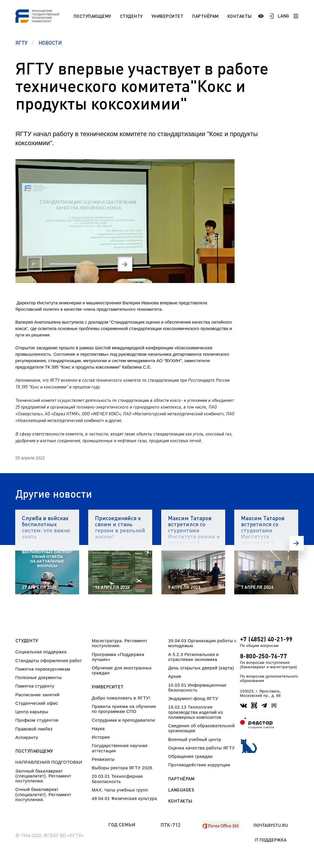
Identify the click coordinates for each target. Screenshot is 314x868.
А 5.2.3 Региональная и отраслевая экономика (194, 657)
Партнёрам (205, 16)
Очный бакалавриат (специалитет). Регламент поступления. (44, 794)
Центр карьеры (32, 712)
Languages (181, 790)
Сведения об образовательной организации (202, 728)
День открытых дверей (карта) (201, 668)
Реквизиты (103, 759)
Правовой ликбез (34, 729)
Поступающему (92, 16)
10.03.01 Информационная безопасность (197, 688)
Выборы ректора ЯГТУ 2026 (122, 768)
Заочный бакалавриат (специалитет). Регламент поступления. (44, 776)
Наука (98, 729)
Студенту (131, 16)
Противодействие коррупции (199, 765)
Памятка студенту (35, 686)
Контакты (240, 16)
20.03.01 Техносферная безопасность (117, 779)
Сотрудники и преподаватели (123, 720)
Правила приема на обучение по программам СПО (124, 709)
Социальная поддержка (41, 652)
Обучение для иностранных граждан (122, 670)
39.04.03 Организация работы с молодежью (202, 643)
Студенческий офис (37, 703)
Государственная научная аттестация (120, 748)
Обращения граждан (190, 756)
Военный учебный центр (195, 739)
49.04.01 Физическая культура (124, 798)
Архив (175, 676)
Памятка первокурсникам (43, 669)
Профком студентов (37, 720)
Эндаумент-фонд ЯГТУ (193, 698)
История (101, 737)
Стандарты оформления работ (49, 660)
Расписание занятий (38, 695)
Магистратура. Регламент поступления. (119, 643)
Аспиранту (27, 737)
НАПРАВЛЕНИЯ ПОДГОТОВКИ (49, 762)
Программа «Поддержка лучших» (118, 657)
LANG (284, 16)
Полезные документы (39, 677)
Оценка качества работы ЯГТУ (202, 748)
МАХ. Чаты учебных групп (120, 790)
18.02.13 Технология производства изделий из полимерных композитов (196, 712)
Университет (168, 16)
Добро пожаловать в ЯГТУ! (121, 698)
